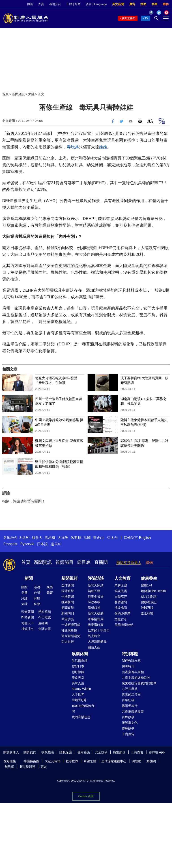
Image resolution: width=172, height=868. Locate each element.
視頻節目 (64, 562)
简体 (77, 4)
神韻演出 (28, 629)
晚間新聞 (68, 602)
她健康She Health (153, 591)
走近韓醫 (147, 613)
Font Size (150, 121)
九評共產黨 (130, 689)
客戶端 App (157, 752)
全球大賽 (45, 629)
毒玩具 (73, 147)
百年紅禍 (128, 700)
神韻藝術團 (31, 761)
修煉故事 (128, 728)
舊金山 (98, 538)
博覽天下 (28, 623)
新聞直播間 (129, 18)
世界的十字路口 (99, 630)
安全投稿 (101, 752)
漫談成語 (121, 608)
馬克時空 (94, 636)
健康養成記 (149, 602)
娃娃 (103, 147)
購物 (166, 4)
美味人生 (78, 683)
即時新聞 (28, 617)
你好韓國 (78, 672)
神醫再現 (147, 608)
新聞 (29, 578)
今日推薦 (45, 617)
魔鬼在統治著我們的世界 (139, 683)
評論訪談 (96, 578)
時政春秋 (94, 602)
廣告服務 (119, 752)
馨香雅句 (121, 602)
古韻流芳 (121, 597)
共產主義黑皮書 (133, 711)
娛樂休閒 (80, 654)
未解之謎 (121, 585)
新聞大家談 (96, 585)
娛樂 (50, 587)
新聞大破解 (96, 613)
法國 (87, 538)
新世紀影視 (27, 767)
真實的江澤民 (131, 694)
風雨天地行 (130, 706)
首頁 (5, 94)
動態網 (151, 761)
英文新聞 (118, 4)
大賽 (41, 4)
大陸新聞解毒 (97, 642)
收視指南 (48, 752)
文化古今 (121, 619)
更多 (44, 767)
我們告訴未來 (131, 661)
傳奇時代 (128, 666)
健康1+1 (147, 585)
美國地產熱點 (124, 625)
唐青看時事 (96, 625)
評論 (24, 598)
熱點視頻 (45, 612)
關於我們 (30, 752)
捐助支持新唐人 (129, 563)
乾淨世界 (72, 761)
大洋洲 (63, 538)
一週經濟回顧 (71, 625)
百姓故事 (128, 717)
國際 (24, 587)
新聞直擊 (68, 608)
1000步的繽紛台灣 (83, 709)
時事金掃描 (96, 597)
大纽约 (24, 538)
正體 (69, 4)
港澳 (37, 587)
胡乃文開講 (149, 597)
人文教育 (123, 578)
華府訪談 (68, 619)
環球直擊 (68, 591)
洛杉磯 (50, 538)
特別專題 (130, 654)
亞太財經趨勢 (71, 636)
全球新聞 (68, 585)
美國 (24, 593)
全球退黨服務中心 (114, 761)
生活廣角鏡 (80, 661)
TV (146, 18)
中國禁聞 (68, 597)
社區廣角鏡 (69, 630)
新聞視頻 (69, 578)
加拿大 (37, 538)
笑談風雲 (121, 591)
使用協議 (84, 752)
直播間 (101, 562)
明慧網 (136, 761)
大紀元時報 (52, 761)
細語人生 (94, 647)
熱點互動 (94, 591)
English (145, 538)
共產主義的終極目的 (136, 678)
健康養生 (149, 578)
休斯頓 (76, 538)
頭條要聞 (28, 612)
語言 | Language (96, 4)
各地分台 (55, 4)
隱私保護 (66, 752)
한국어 (56, 544)
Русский (27, 544)
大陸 (31, 94)
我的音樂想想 (81, 717)
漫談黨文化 (130, 723)
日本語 (42, 544)
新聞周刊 (68, 613)
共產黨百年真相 (133, 672)
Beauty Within (81, 689)
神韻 (30, 4)
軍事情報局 (96, 619)
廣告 (132, 4)
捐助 (143, 4)
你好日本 (78, 666)
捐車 (155, 4)
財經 (37, 598)
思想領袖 (94, 608)
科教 (37, 604)
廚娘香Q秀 (79, 700)
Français (10, 544)
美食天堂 (78, 678)
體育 (50, 593)
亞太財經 (68, 642)
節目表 (84, 562)
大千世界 (78, 694)
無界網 (9, 767)
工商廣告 (128, 734)
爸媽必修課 (122, 613)
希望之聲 (90, 761)
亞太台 (112, 538)
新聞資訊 (18, 94)
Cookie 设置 (86, 796)
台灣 (37, 593)
